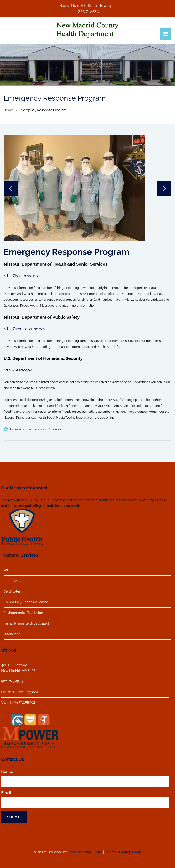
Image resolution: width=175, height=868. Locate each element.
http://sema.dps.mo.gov (24, 329)
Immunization (14, 581)
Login (137, 850)
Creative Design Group (85, 850)
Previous (11, 188)
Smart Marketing (117, 850)
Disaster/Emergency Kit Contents (36, 429)
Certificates (12, 591)
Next (164, 188)
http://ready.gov (18, 370)
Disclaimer (12, 634)
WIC (7, 570)
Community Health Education (26, 602)
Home (8, 110)
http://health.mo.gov (22, 276)
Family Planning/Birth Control (26, 623)
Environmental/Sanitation (23, 613)
